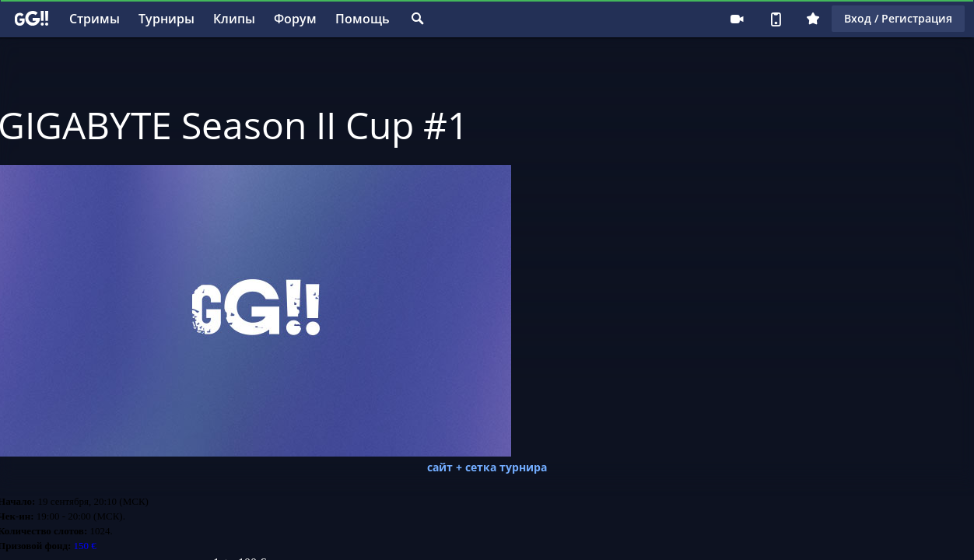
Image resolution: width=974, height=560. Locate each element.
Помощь (363, 19)
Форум (295, 19)
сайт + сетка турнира (487, 467)
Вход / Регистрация (898, 18)
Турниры (166, 19)
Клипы (234, 19)
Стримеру (737, 19)
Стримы (95, 19)
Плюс (813, 19)
